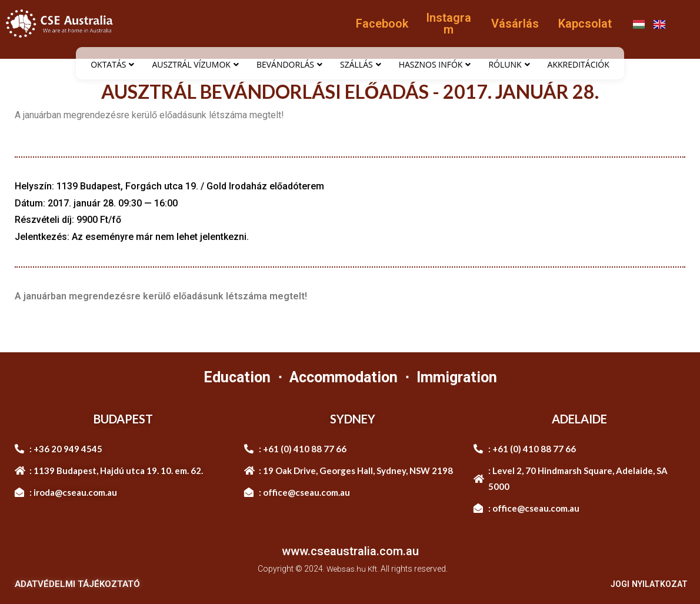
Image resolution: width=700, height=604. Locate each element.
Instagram (449, 24)
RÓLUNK (509, 64)
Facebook (382, 24)
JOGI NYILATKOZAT (646, 584)
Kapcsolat (585, 24)
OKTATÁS (112, 64)
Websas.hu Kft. (353, 569)
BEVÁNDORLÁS (289, 64)
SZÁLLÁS (361, 64)
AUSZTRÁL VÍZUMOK (195, 64)
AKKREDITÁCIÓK (579, 64)
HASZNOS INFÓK (435, 64)
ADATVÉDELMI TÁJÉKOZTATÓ (77, 584)
